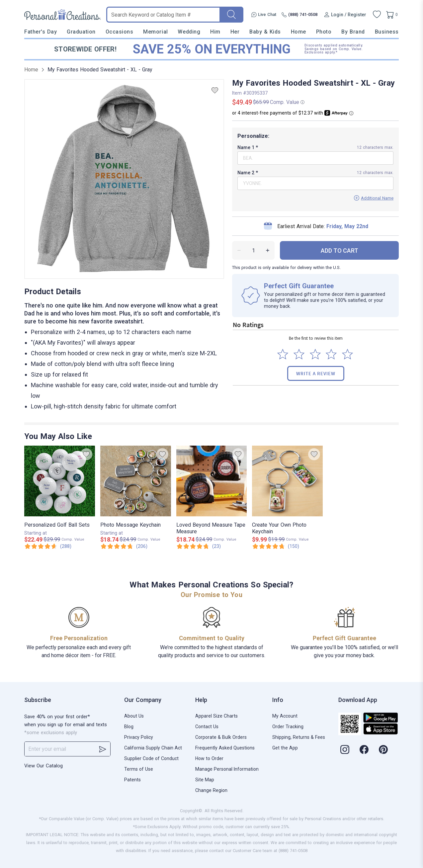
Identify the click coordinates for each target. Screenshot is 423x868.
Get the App (285, 748)
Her (235, 32)
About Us (134, 716)
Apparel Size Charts (216, 716)
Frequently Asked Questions (225, 748)
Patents (132, 780)
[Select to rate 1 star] (283, 354)
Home (298, 32)
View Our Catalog (43, 766)
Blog (129, 727)
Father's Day (41, 32)
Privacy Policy (139, 737)
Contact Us (207, 727)
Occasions (120, 32)
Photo (324, 32)
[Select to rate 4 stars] (331, 354)
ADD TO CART (339, 251)
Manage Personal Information (227, 769)
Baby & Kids (265, 32)
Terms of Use (139, 769)
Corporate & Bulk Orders (221, 737)
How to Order (209, 758)
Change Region (211, 790)
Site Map (205, 780)
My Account (285, 716)
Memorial (155, 32)
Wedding (189, 32)
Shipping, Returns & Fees (299, 737)
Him (215, 32)
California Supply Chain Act (153, 748)
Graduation (81, 32)
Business (387, 32)
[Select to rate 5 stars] (347, 354)
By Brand (353, 32)
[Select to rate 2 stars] (299, 354)
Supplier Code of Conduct (151, 758)
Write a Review (316, 373)
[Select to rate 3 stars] (315, 354)
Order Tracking (288, 727)
